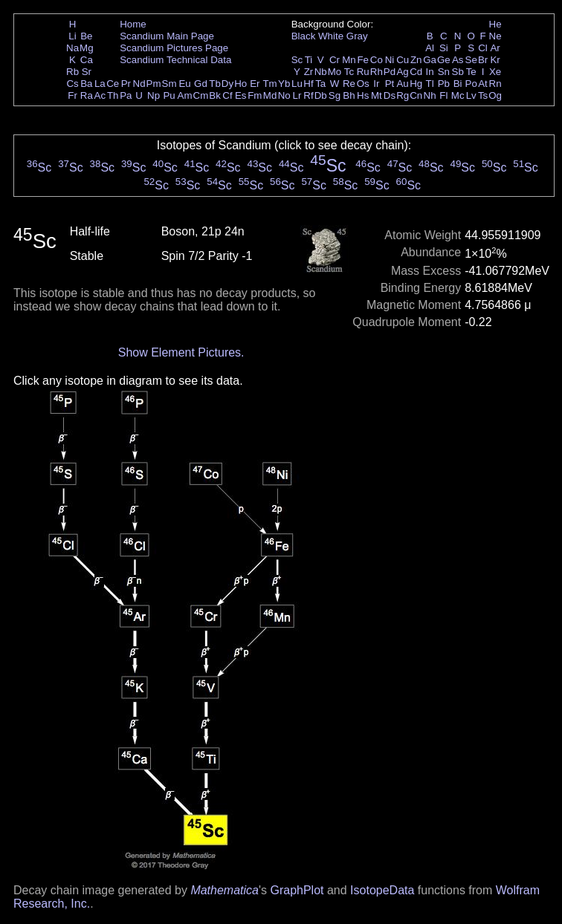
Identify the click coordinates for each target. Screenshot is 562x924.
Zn (416, 60)
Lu (297, 84)
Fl (443, 95)
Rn (495, 84)
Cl (483, 48)
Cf (227, 95)
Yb (284, 84)
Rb (72, 72)
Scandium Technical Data (175, 60)
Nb (321, 72)
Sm (169, 84)
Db (321, 95)
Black (304, 36)
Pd (390, 72)
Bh (349, 95)
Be (86, 36)
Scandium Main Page (167, 36)
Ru (363, 72)
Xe (495, 72)
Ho (240, 84)
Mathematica (225, 890)
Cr (335, 60)
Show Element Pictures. (181, 352)
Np (154, 95)
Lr (297, 95)
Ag (402, 72)
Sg (335, 95)
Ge (444, 60)
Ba (86, 84)
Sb (458, 72)
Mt (377, 95)
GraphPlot (297, 890)
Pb (444, 84)
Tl (430, 84)
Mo (335, 72)
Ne (495, 36)
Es (241, 95)
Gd (201, 84)
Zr (309, 72)
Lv (471, 95)
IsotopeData (382, 890)
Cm (201, 95)
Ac (100, 95)
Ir (376, 84)
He (495, 24)
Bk (215, 95)
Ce (113, 84)
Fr (72, 95)
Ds (390, 95)
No (284, 95)
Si (444, 48)
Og (495, 95)
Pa (126, 95)
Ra (87, 95)
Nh (430, 95)
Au (402, 84)
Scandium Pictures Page (174, 48)
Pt (390, 84)
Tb (215, 84)
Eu (184, 84)
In (430, 72)
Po (471, 84)
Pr (126, 84)
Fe (363, 60)
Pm (154, 84)
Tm (269, 84)
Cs (72, 84)
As (458, 60)
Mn (349, 60)
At (483, 84)
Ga (430, 60)
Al (430, 48)
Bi (458, 84)
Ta (320, 84)
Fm (255, 95)
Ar (495, 48)
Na (72, 48)
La (100, 84)
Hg (416, 84)
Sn (444, 72)
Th (113, 95)
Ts (483, 95)
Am (185, 95)
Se (471, 60)
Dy (227, 84)
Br (483, 60)
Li (72, 36)
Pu (169, 95)
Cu (403, 60)
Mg (87, 48)
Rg (403, 95)
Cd (416, 72)
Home (133, 24)
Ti (309, 60)
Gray (357, 36)
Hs (363, 95)
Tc (349, 72)
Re (349, 84)
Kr (495, 60)
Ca (87, 60)
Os (363, 84)
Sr (87, 72)
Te (471, 72)
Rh (377, 72)
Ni (390, 60)
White (331, 36)
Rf (308, 95)
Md (270, 95)
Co (377, 60)
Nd (139, 84)
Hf (308, 84)
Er (255, 84)
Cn (416, 95)
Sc (297, 60)
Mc (458, 95)
